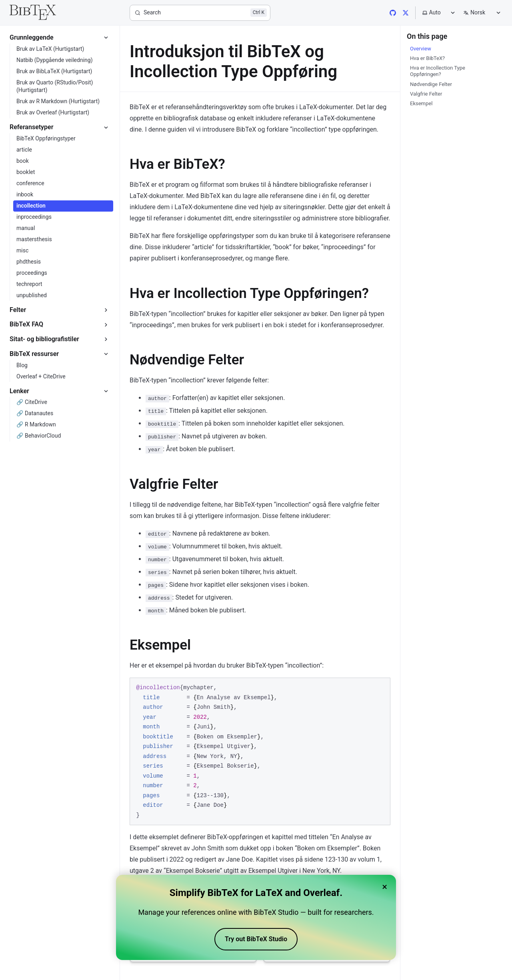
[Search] (200, 13)
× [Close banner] (385, 887)
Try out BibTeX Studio (256, 939)
